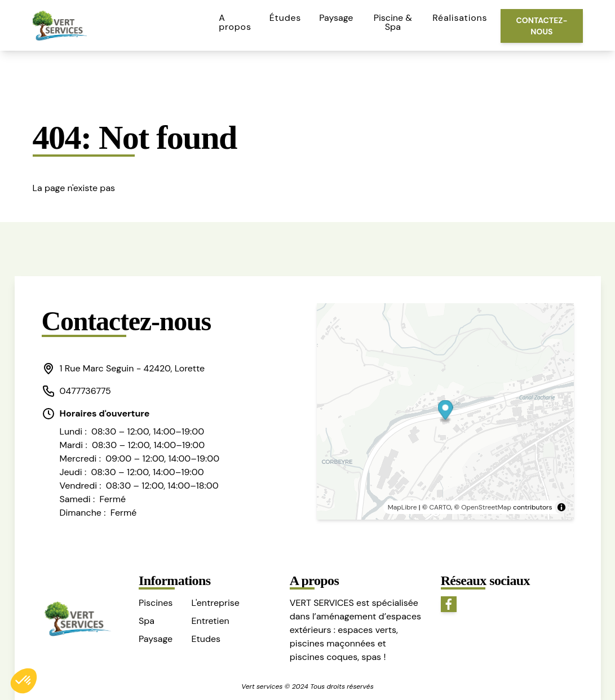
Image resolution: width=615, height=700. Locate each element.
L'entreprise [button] (215, 603)
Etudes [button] (206, 639)
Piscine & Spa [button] (393, 22)
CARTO (441, 507)
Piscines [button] (156, 603)
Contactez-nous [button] (541, 26)
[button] (131, 369)
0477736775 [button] (76, 391)
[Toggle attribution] (561, 507)
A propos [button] (235, 22)
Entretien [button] (210, 621)
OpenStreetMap (486, 507)
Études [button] (285, 18)
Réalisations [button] (460, 18)
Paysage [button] (336, 18)
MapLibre (402, 507)
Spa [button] (147, 621)
